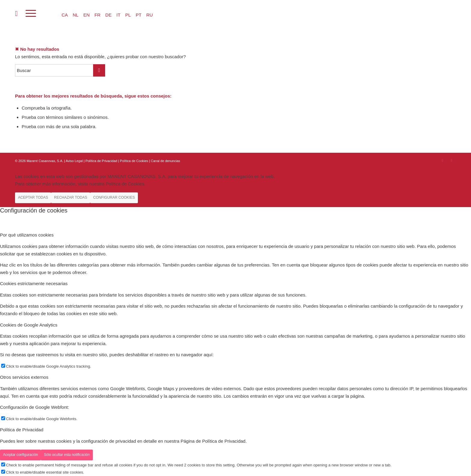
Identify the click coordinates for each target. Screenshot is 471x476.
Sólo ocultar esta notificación (67, 455)
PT (139, 15)
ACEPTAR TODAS (33, 197)
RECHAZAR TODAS (71, 197)
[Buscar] (16, 14)
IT (119, 15)
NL (76, 15)
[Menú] (31, 14)
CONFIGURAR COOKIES (114, 197)
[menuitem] (16, 14)
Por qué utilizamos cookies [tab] (27, 235)
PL (128, 15)
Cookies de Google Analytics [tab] (29, 325)
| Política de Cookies (134, 161)
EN (86, 15)
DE (109, 15)
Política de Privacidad (102, 161)
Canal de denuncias (165, 161)
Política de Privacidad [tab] (22, 430)
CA (65, 15)
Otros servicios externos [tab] (24, 377)
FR (97, 15)
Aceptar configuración (20, 455)
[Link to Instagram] (442, 160)
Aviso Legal (74, 161)
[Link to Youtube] (451, 160)
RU (150, 15)
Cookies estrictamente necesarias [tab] (34, 283)
